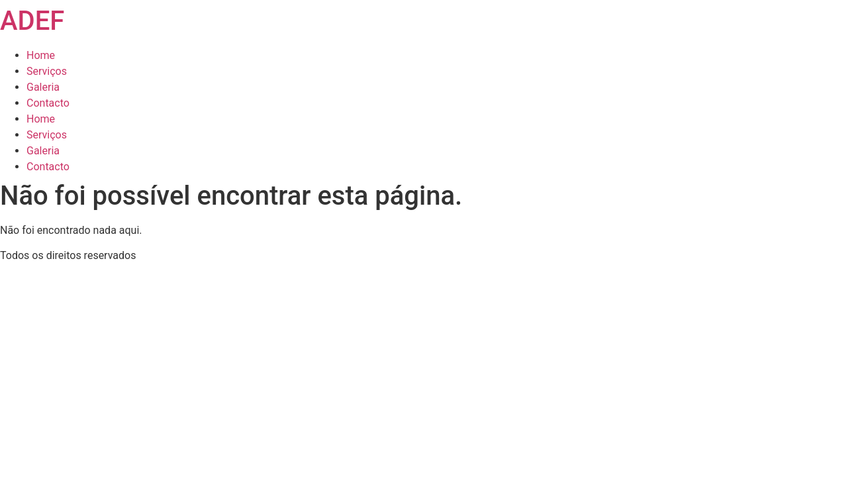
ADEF (32, 21)
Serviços (47, 71)
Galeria (43, 87)
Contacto (48, 103)
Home (41, 55)
